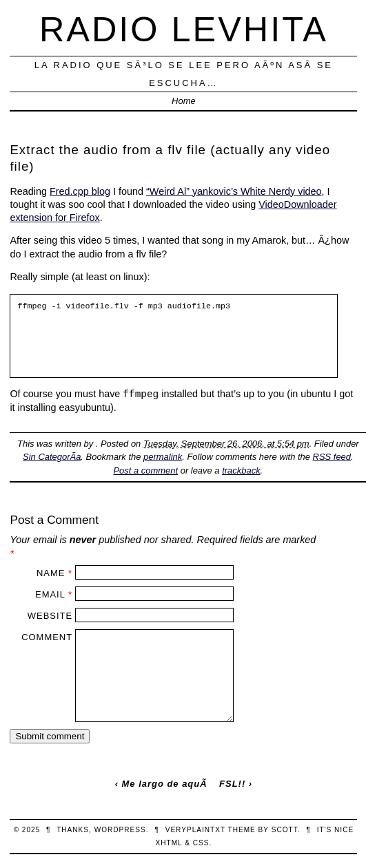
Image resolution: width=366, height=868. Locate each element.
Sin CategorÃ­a (52, 457)
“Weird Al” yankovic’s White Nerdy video (234, 191)
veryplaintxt (195, 830)
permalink (163, 457)
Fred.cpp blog (80, 191)
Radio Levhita (184, 29)
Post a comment (145, 470)
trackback (241, 470)
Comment (47, 637)
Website (50, 616)
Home (184, 101)
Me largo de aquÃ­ (165, 784)
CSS (201, 843)
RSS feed (332, 457)
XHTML (169, 843)
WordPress (120, 830)
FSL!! (232, 784)
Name (51, 573)
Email (50, 594)
